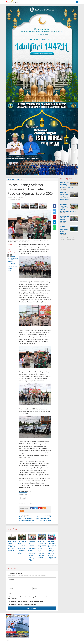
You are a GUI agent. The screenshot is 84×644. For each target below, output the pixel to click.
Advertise (62, 239)
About (75, 238)
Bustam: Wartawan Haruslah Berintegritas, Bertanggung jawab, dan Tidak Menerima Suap (27, 518)
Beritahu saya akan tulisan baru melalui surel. (23, 604)
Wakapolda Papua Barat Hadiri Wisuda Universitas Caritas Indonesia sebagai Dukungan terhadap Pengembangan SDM (52, 550)
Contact (61, 241)
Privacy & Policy (70, 239)
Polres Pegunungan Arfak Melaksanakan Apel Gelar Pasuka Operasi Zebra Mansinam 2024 (43, 518)
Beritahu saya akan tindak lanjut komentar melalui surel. (26, 602)
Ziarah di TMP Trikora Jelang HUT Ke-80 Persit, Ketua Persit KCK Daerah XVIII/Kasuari (12, 547)
